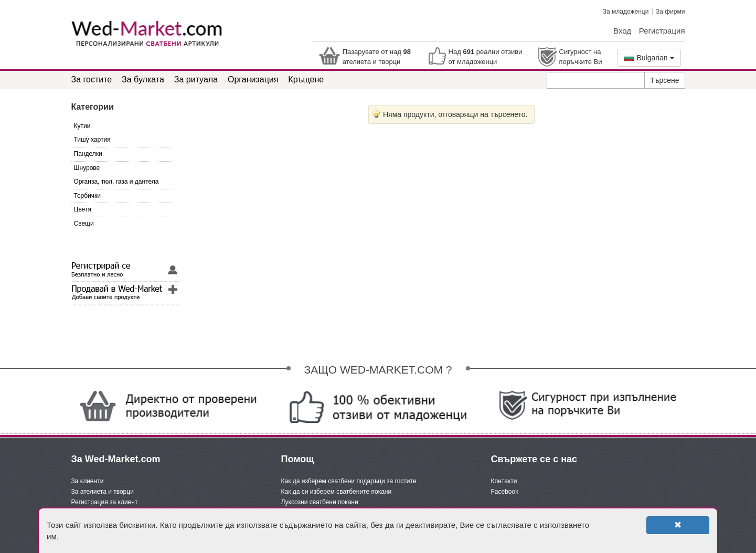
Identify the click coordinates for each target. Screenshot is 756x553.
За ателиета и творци (103, 492)
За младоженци (626, 12)
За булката (143, 79)
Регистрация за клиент (105, 502)
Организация (253, 79)
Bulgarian (649, 58)
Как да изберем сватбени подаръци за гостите (349, 481)
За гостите (92, 79)
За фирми (670, 12)
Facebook (505, 492)
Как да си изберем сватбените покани (337, 492)
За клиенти (88, 481)
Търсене (664, 80)
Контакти (504, 481)
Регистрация (662, 31)
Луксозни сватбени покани (320, 502)
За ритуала (196, 79)
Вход (622, 31)
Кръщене (306, 79)
